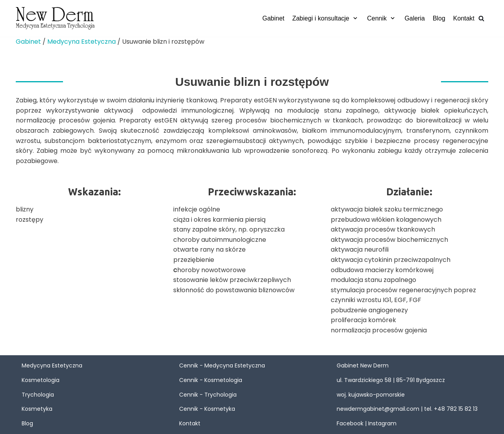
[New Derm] (55, 18)
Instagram (382, 423)
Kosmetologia (41, 380)
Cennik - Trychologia (208, 395)
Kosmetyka (37, 409)
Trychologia (38, 395)
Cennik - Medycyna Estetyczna (222, 365)
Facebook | (352, 423)
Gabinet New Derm (363, 365)
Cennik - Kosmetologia (211, 380)
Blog (439, 18)
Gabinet (273, 18)
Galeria (415, 18)
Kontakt (464, 18)
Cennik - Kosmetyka (207, 409)
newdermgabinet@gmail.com (378, 409)
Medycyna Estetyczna (82, 42)
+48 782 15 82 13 (456, 409)
